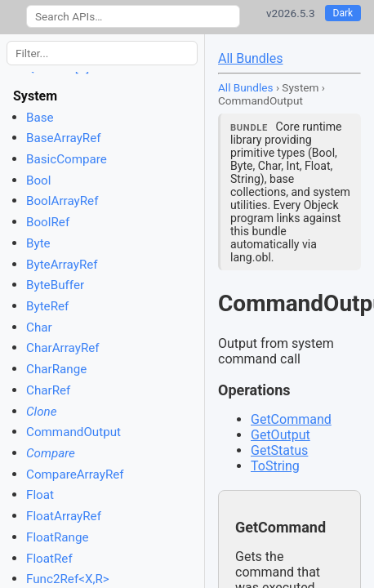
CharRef (48, 390)
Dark (343, 13)
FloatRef (49, 559)
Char (39, 327)
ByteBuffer (55, 285)
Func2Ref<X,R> (68, 579)
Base (40, 118)
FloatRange (58, 537)
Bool (38, 180)
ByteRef (47, 306)
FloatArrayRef (64, 516)
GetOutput (280, 435)
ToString (275, 466)
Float (40, 495)
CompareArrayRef (75, 474)
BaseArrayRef (64, 138)
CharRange (56, 369)
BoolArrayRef (62, 201)
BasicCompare (67, 159)
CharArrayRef (63, 348)
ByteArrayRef (62, 265)
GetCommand (291, 419)
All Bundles (250, 58)
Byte (38, 243)
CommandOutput (73, 432)
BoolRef (48, 222)
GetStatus (279, 450)
